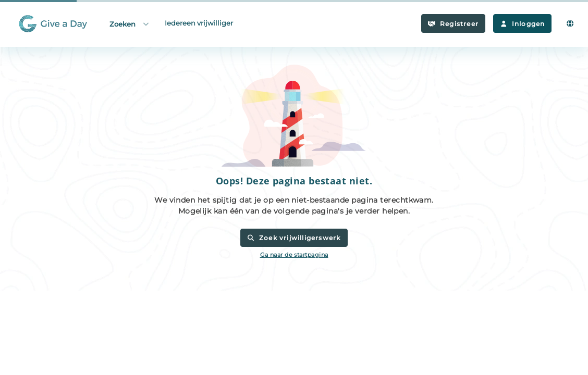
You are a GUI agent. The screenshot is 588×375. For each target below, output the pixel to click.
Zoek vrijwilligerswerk (294, 238)
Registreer (453, 24)
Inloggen (522, 24)
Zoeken (130, 24)
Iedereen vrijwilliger (199, 23)
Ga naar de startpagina (294, 255)
